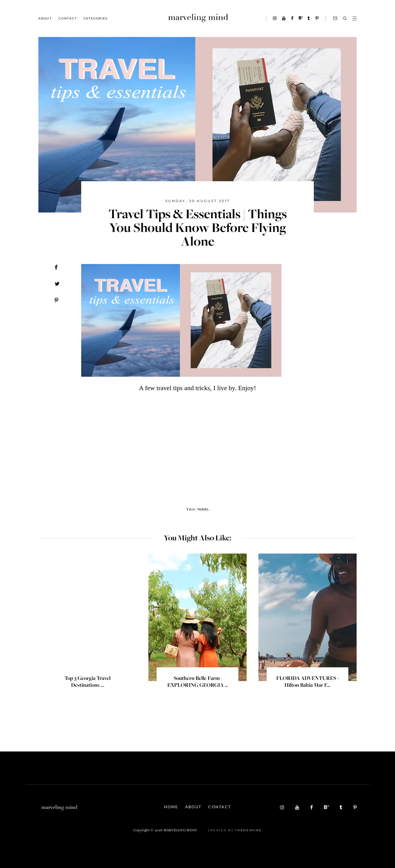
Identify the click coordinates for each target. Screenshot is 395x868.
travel (203, 509)
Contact (68, 18)
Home (171, 807)
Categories (96, 18)
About (45, 18)
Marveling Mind (180, 831)
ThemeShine (248, 830)
